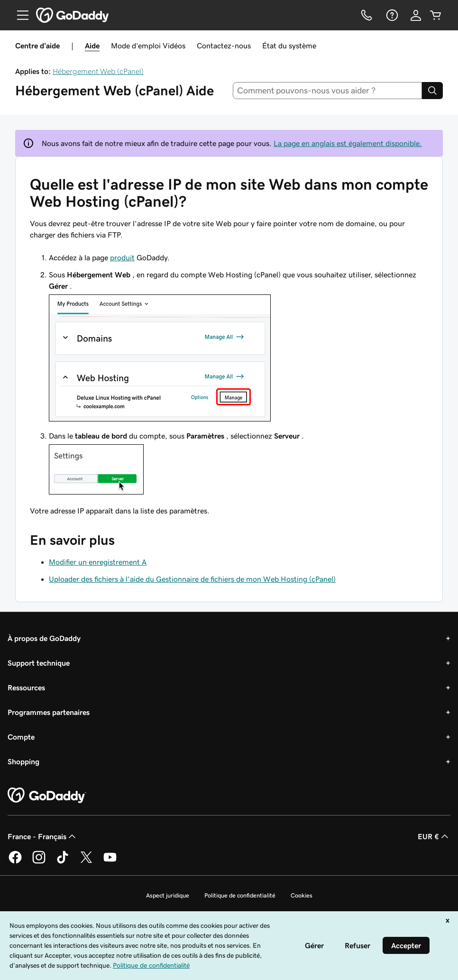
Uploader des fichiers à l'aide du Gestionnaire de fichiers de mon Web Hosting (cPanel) (192, 579)
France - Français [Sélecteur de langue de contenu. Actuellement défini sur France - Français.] (43, 836)
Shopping (23, 761)
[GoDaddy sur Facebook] (15, 862)
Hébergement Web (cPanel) (98, 71)
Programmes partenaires (49, 712)
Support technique (39, 663)
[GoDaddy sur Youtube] (110, 862)
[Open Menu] (19, 15)
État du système (289, 46)
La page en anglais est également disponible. (348, 143)
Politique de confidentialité (240, 895)
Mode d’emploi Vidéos (148, 46)
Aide (92, 46)
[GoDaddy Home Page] (47, 796)
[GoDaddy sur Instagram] (39, 862)
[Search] (432, 91)
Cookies (302, 895)
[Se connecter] (416, 15)
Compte (21, 737)
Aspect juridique (168, 895)
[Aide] (391, 15)
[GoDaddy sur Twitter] (86, 862)
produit (122, 257)
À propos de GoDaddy (44, 638)
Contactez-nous (224, 46)
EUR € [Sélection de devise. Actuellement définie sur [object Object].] (434, 836)
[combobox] (328, 91)
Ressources (26, 687)
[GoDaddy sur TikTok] (63, 862)
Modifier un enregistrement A (98, 562)
